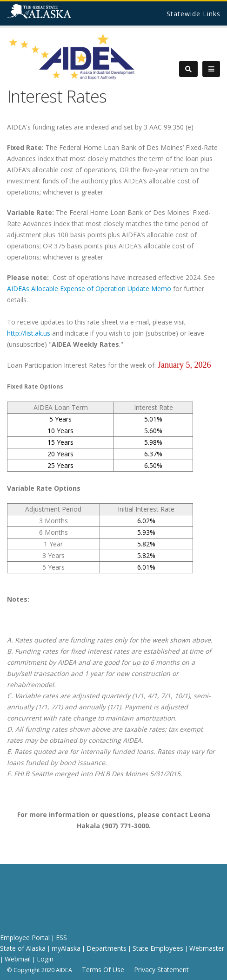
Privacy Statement (161, 970)
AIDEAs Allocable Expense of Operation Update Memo (89, 289)
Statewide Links (194, 14)
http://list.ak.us (29, 333)
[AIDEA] (72, 56)
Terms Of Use (103, 970)
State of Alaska (51, 15)
